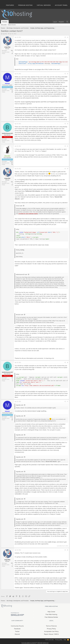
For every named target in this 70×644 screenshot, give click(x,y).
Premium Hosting (25, 5)
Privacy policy (59, 639)
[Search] (67, 22)
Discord (17, 633)
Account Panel (61, 5)
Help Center (51, 611)
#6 (67, 362)
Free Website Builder (51, 616)
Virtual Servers (44, 5)
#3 (67, 123)
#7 (67, 401)
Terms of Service (51, 625)
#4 (67, 146)
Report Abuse (49, 633)
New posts (4, 25)
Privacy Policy (51, 628)
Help (65, 639)
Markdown (42, 119)
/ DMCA (56, 633)
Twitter (17, 631)
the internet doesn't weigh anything (36, 410)
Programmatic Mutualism (57, 102)
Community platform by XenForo (35, 642)
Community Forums (17, 625)
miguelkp (5, 34)
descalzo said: (20, 314)
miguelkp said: (20, 404)
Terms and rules (49, 639)
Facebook (17, 628)
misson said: (19, 205)
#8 (67, 549)
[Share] (65, 37)
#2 (67, 74)
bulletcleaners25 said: (22, 274)
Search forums (12, 25)
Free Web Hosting (51, 614)
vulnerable (18, 493)
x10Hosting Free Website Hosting (6, 605)
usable (50, 541)
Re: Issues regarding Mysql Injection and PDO (32, 102)
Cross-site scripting (21, 107)
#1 (67, 37)
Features (10, 5)
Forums (5, 22)
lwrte (49, 566)
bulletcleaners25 (7, 133)
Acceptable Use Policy (51, 631)
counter (58, 571)
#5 (67, 168)
